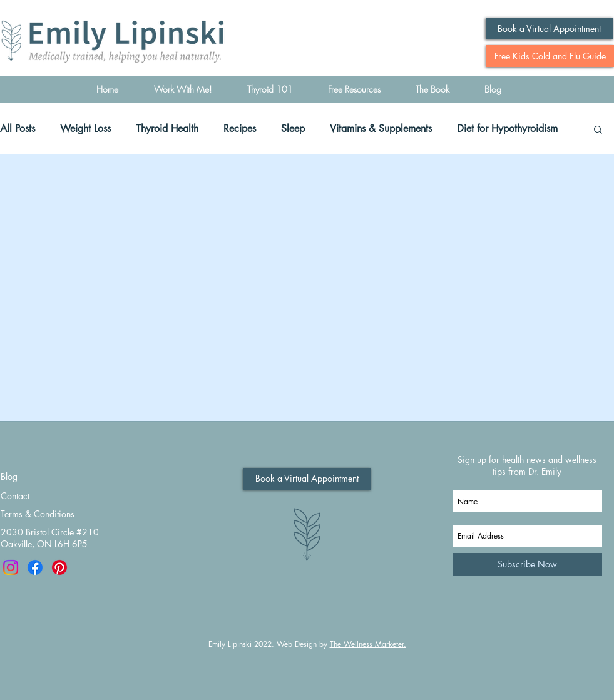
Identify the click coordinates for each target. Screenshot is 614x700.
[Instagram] (11, 567)
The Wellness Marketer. (368, 644)
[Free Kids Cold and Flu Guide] (550, 56)
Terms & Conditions (38, 514)
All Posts (18, 129)
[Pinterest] (59, 567)
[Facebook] (35, 567)
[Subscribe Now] (527, 565)
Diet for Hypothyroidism (507, 129)
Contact (15, 496)
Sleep (293, 129)
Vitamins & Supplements (381, 129)
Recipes (240, 129)
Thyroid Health (167, 129)
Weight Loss (85, 129)
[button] (598, 130)
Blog (9, 476)
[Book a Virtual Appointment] (550, 28)
